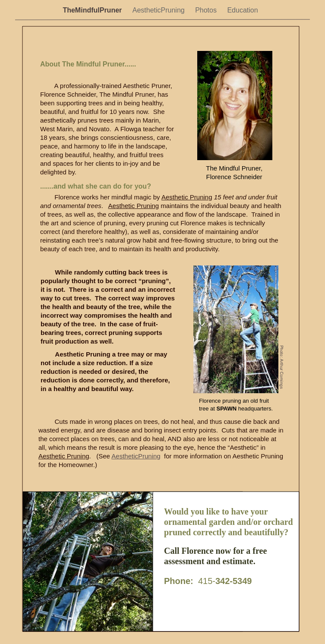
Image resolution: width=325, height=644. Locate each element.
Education (242, 10)
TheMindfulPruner (93, 10)
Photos (207, 10)
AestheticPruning (159, 10)
